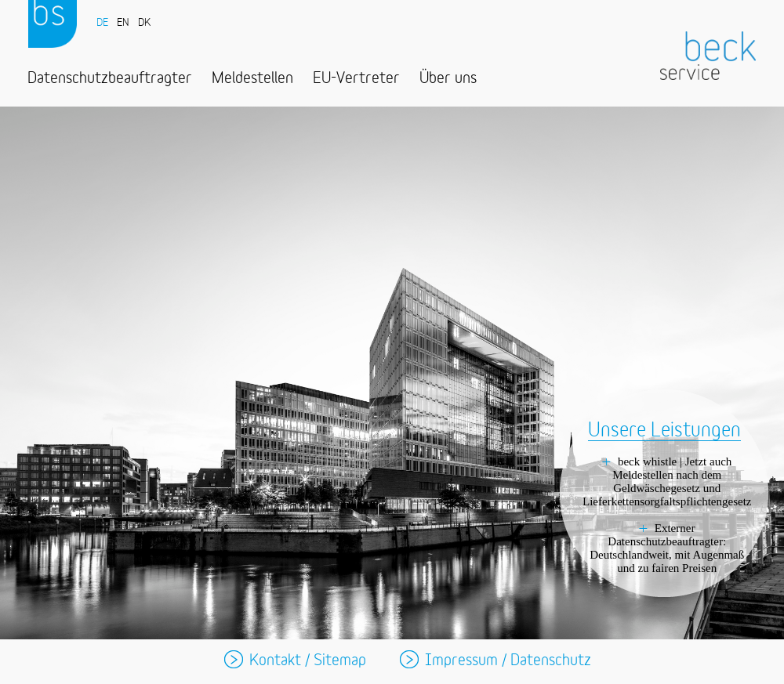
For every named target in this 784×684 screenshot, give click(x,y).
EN (123, 23)
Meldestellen (252, 79)
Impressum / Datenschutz (508, 661)
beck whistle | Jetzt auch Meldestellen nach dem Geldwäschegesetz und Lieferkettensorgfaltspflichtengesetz (667, 481)
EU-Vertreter (356, 79)
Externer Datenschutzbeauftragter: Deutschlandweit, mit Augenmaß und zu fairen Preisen (667, 548)
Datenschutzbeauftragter (110, 79)
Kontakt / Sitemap (308, 661)
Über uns (448, 79)
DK (144, 23)
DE (102, 23)
